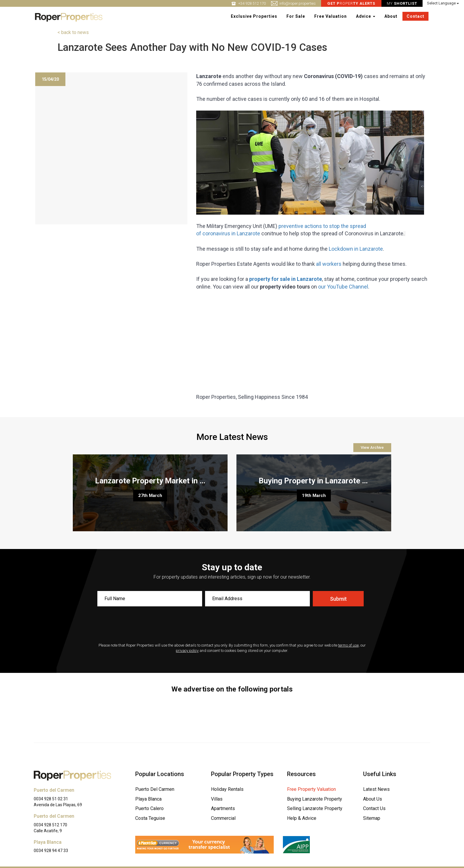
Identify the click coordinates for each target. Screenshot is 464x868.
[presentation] (232, 625)
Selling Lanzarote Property (315, 808)
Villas (217, 799)
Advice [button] (366, 16)
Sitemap (372, 818)
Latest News (376, 789)
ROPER (352, 3)
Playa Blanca (148, 799)
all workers (329, 264)
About (391, 16)
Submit (338, 599)
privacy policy (187, 651)
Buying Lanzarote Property (315, 799)
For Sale (296, 16)
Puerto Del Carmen (155, 789)
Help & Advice (302, 818)
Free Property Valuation (311, 789)
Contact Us (374, 808)
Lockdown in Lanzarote (356, 249)
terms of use (348, 645)
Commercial (223, 818)
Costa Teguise (150, 818)
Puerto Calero (149, 808)
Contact (416, 16)
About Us (373, 799)
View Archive (372, 447)
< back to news (73, 32)
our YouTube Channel (343, 287)
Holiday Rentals (227, 789)
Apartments (223, 808)
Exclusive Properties (254, 16)
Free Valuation (331, 16)
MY (403, 3)
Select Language (444, 3)
